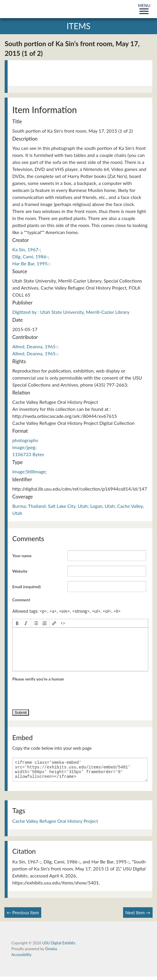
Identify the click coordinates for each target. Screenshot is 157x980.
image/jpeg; (24, 447)
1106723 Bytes (28, 454)
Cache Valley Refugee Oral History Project (55, 824)
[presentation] (17, 623)
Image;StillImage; (30, 471)
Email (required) (26, 587)
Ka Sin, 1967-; (27, 249)
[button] (17, 623)
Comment (21, 600)
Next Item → (138, 916)
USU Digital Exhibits (59, 946)
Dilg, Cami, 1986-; (31, 256)
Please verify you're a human (38, 679)
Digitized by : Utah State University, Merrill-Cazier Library (71, 312)
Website (20, 571)
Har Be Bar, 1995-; (31, 263)
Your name (22, 556)
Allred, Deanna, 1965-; (35, 346)
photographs (25, 440)
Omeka (51, 952)
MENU (144, 8)
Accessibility (21, 958)
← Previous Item (23, 916)
